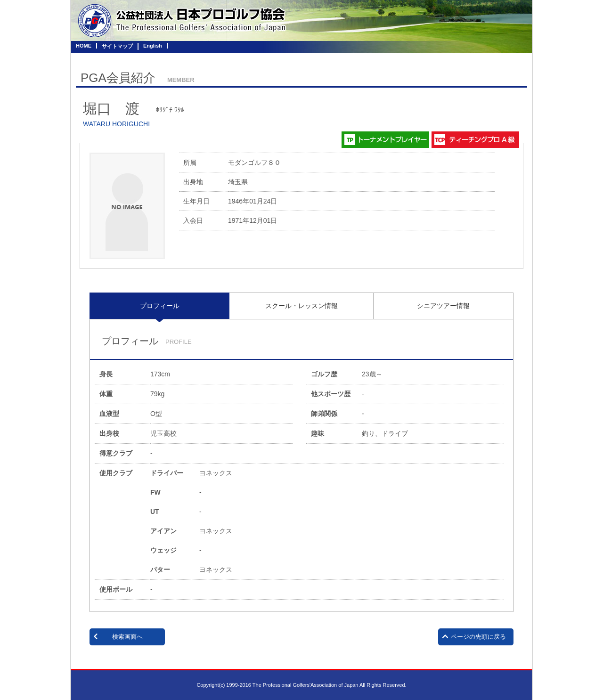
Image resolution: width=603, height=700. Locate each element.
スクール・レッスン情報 (301, 306)
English (153, 46)
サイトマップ (117, 46)
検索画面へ (127, 637)
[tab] (159, 306)
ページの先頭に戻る (478, 637)
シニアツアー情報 (443, 306)
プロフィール (160, 306)
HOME (84, 46)
